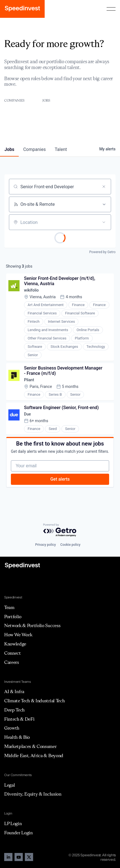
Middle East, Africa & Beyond (34, 755)
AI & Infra (14, 691)
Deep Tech (14, 710)
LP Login (13, 823)
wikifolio (31, 290)
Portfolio (13, 617)
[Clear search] (104, 187)
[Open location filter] (104, 222)
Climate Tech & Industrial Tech (34, 701)
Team (9, 607)
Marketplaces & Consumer (30, 746)
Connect (13, 653)
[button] (111, 9)
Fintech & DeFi (19, 719)
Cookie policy (70, 545)
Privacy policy (45, 545)
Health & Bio (17, 737)
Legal (9, 785)
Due (27, 414)
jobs (9, 149)
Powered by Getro (102, 252)
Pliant (29, 380)
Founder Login (18, 833)
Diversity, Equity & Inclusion (33, 794)
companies (34, 149)
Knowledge (15, 644)
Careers (12, 662)
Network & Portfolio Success (32, 625)
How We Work (18, 635)
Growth (12, 728)
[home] (22, 9)
